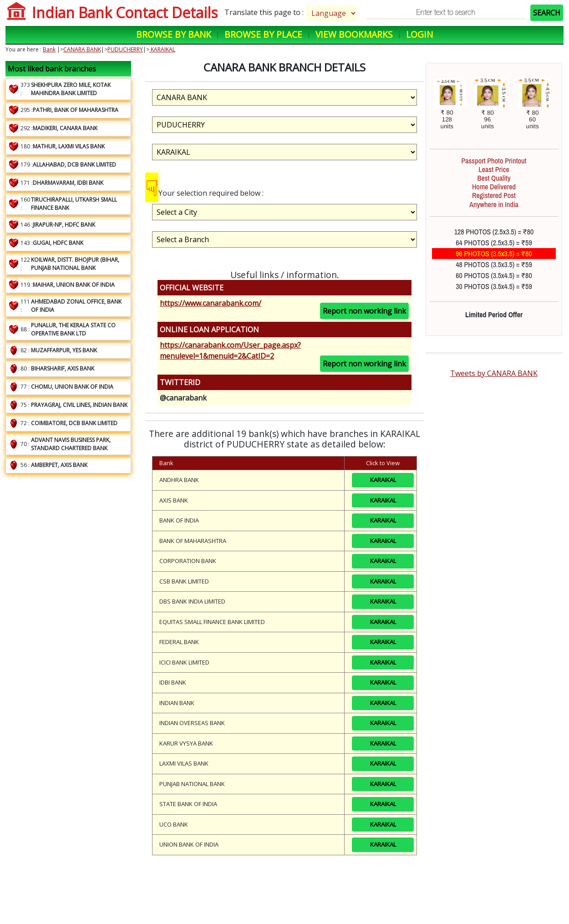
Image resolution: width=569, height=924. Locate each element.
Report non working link (364, 311)
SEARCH (547, 13)
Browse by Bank (174, 34)
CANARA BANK (82, 49)
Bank (49, 49)
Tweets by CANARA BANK (494, 373)
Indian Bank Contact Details (125, 13)
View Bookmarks (354, 34)
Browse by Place (263, 34)
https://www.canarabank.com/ (211, 303)
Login (419, 34)
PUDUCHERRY (125, 49)
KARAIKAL (162, 49)
